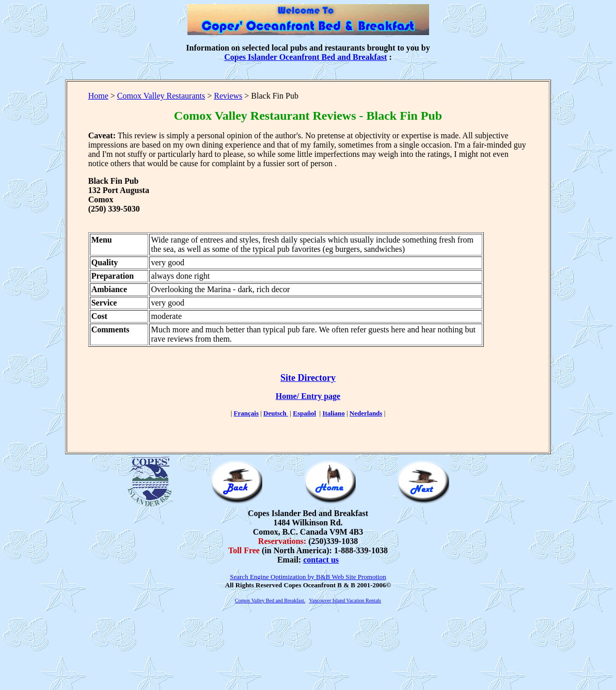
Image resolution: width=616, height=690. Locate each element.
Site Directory (308, 378)
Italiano (333, 413)
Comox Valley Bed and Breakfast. (270, 600)
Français (246, 413)
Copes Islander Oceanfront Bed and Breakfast (305, 57)
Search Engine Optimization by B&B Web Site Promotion (308, 577)
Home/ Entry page (308, 396)
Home (98, 96)
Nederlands (366, 413)
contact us (321, 560)
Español (304, 413)
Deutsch (276, 413)
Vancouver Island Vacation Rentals (345, 600)
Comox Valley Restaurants (161, 96)
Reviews (228, 96)
